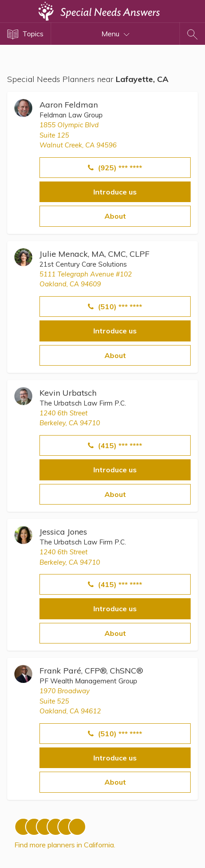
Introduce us (115, 192)
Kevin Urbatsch (68, 393)
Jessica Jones (63, 532)
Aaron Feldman (69, 105)
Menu (116, 34)
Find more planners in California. (65, 845)
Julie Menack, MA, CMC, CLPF (94, 254)
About (115, 216)
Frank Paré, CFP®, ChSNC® (91, 671)
